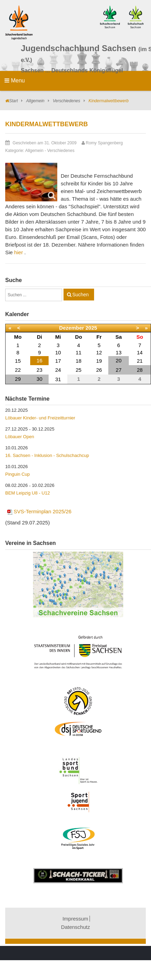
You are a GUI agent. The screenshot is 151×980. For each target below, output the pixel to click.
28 (140, 370)
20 (119, 360)
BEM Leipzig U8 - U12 (28, 493)
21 (140, 361)
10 (58, 352)
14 (140, 352)
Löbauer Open (20, 437)
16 (39, 360)
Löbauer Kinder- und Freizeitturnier (40, 418)
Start (13, 101)
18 (79, 361)
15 (18, 361)
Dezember (72, 328)
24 (58, 370)
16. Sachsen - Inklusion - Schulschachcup (47, 455)
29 (18, 379)
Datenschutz (75, 927)
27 (119, 370)
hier (19, 252)
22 (18, 370)
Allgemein (35, 101)
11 (79, 352)
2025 (91, 328)
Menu (15, 81)
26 (99, 370)
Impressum (75, 919)
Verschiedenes (66, 101)
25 (79, 370)
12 (99, 352)
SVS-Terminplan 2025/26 (39, 511)
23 (39, 370)
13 (119, 352)
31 (58, 379)
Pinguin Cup (18, 474)
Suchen (80, 295)
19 (99, 361)
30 (39, 379)
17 (58, 361)
